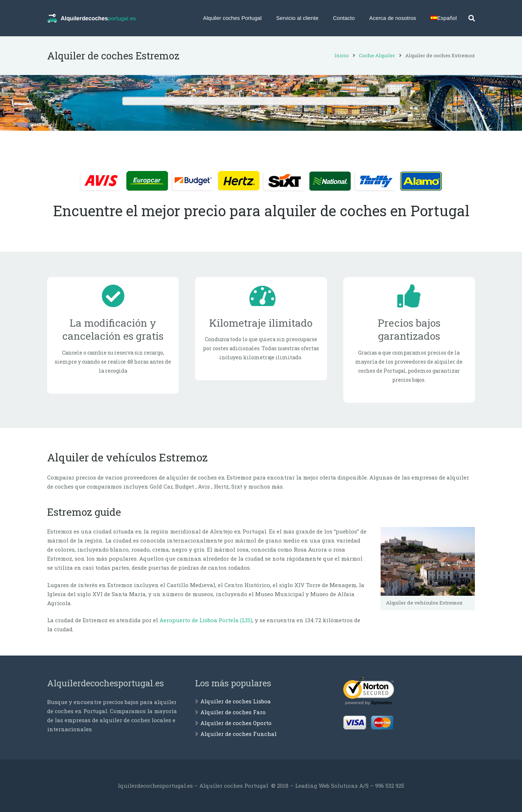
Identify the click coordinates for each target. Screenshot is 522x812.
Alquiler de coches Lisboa (236, 701)
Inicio (342, 55)
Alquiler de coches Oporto (236, 723)
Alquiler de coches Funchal (239, 734)
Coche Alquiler (377, 55)
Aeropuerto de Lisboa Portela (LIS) (206, 620)
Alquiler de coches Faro (233, 712)
